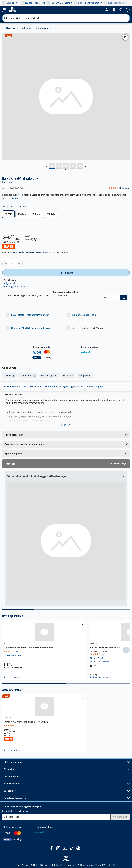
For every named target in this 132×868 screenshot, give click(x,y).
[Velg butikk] (114, 10)
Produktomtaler (33, 386)
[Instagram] (58, 850)
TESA (92, 644)
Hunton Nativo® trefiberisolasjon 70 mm (22, 723)
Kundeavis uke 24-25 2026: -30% (31, 252)
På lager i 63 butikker (14, 677)
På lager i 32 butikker (14, 753)
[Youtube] (65, 850)
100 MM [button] (22, 214)
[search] (6, 18)
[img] (23, 655)
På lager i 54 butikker (17, 286)
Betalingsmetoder (42, 347)
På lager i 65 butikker (58, 677)
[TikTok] (72, 850)
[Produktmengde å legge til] (13, 263)
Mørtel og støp (49, 375)
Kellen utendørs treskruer (62, 648)
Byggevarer (12, 28)
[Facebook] (51, 850)
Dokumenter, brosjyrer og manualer (64, 386)
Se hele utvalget (119, 463)
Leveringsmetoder (90, 347)
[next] (126, 650)
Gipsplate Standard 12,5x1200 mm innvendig (23, 649)
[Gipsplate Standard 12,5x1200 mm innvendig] (23, 650)
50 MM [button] (8, 214)
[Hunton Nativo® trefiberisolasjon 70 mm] (23, 725)
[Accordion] (66, 444)
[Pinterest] (78, 850)
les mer (15, 198)
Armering (10, 375)
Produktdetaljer (12, 386)
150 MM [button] (36, 214)
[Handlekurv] (128, 10)
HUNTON (7, 182)
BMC (5, 644)
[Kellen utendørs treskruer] (66, 650)
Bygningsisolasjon (43, 28)
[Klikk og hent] (66, 273)
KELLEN (50, 644)
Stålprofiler (85, 375)
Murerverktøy (28, 375)
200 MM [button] (51, 214)
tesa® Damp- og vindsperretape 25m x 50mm (108, 649)
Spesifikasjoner (95, 386)
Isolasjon (26, 28)
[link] (119, 188)
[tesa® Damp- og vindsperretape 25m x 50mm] (109, 650)
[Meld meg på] (120, 819)
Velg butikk (10, 283)
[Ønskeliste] (121, 10)
